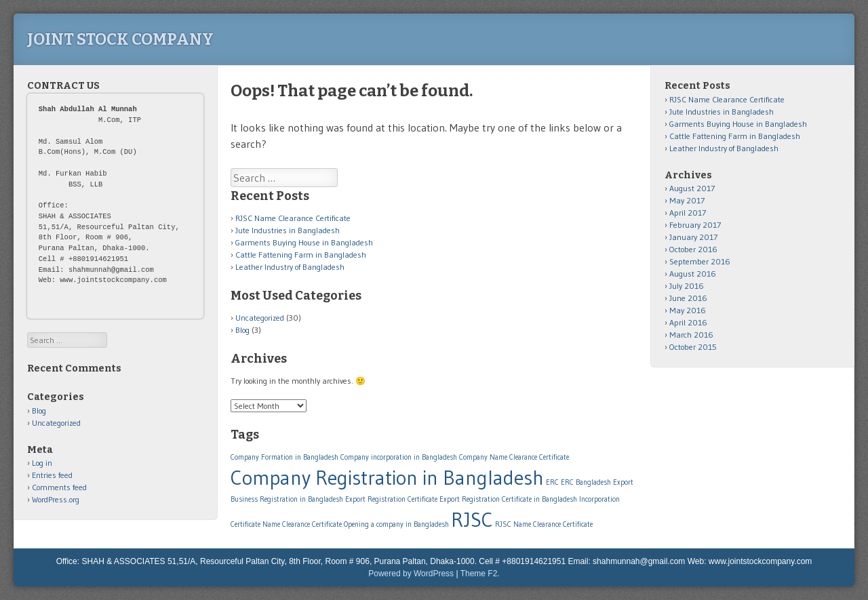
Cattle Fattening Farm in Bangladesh (301, 255)
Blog (242, 330)
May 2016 (688, 310)
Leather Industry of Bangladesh (290, 267)
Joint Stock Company (120, 39)
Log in (42, 463)
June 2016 (688, 298)
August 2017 (692, 188)
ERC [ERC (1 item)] (552, 482)
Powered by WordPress (411, 574)
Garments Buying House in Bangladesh (304, 242)
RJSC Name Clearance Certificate (293, 218)
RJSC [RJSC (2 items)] (472, 520)
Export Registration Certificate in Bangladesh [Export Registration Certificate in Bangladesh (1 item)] (508, 499)
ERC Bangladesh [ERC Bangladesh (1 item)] (586, 482)
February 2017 (695, 225)
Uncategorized (260, 318)
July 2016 (687, 286)
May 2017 (687, 200)
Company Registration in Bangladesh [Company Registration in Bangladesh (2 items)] (387, 478)
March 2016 (691, 335)
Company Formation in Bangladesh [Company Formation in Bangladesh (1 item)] (284, 457)
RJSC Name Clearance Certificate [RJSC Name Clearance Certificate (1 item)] (544, 524)
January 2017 (693, 237)
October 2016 (693, 249)
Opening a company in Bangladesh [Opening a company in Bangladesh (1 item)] (396, 524)
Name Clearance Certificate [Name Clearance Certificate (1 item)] (302, 524)
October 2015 (693, 347)
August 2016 (693, 274)
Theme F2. (480, 574)
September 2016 (700, 261)
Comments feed (59, 487)
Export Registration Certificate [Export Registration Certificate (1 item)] (391, 499)
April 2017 (688, 213)
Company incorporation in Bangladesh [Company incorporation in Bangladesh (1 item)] (399, 457)
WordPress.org (56, 499)
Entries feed (52, 475)
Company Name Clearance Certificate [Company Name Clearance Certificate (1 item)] (514, 457)
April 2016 (688, 322)
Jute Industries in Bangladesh (288, 230)
